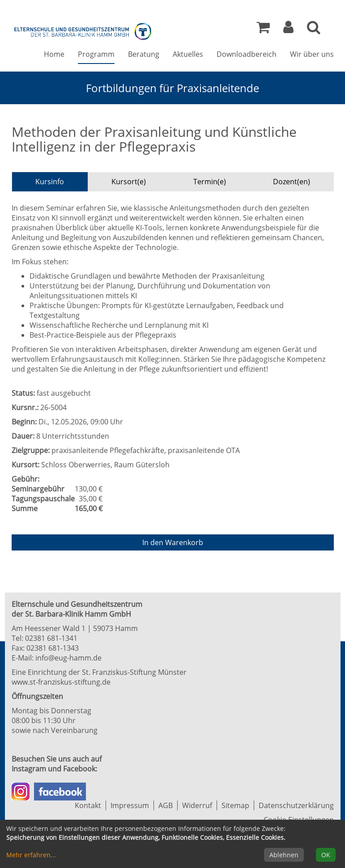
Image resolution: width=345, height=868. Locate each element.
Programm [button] (96, 54)
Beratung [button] (144, 54)
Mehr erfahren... (31, 855)
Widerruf (197, 805)
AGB (166, 805)
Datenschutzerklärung (296, 805)
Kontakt (88, 805)
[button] (288, 30)
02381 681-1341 (51, 638)
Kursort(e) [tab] (129, 182)
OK (326, 855)
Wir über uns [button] (312, 54)
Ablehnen (284, 855)
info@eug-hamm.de (68, 658)
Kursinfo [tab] (50, 182)
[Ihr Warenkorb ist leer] (263, 30)
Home (54, 54)
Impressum (130, 805)
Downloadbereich (247, 54)
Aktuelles (188, 54)
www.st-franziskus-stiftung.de (61, 682)
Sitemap (235, 805)
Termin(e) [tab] (210, 182)
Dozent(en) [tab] (292, 182)
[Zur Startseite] (83, 30)
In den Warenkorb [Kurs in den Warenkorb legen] (173, 542)
